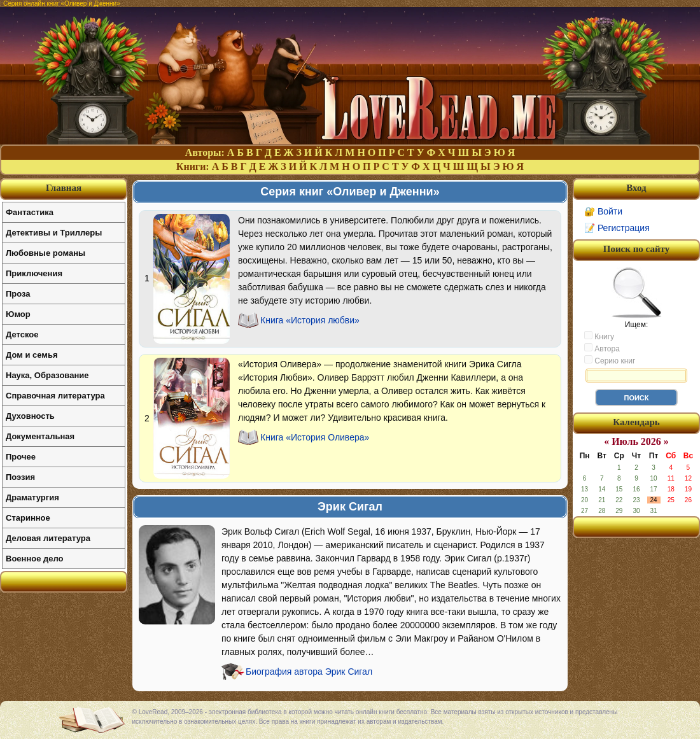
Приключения (34, 273)
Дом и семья (32, 355)
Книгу (599, 336)
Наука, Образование (47, 375)
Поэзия (20, 477)
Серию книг (610, 360)
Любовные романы (45, 253)
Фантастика (30, 212)
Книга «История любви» (310, 320)
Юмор (18, 314)
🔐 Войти (603, 211)
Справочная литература (55, 396)
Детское (22, 334)
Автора (602, 348)
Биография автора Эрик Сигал (309, 672)
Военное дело (35, 559)
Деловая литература (48, 538)
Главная (64, 188)
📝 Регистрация (617, 228)
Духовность (30, 416)
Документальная (40, 436)
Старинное (28, 518)
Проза (18, 294)
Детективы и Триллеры (54, 233)
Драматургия (32, 497)
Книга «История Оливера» (315, 437)
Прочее (21, 457)
